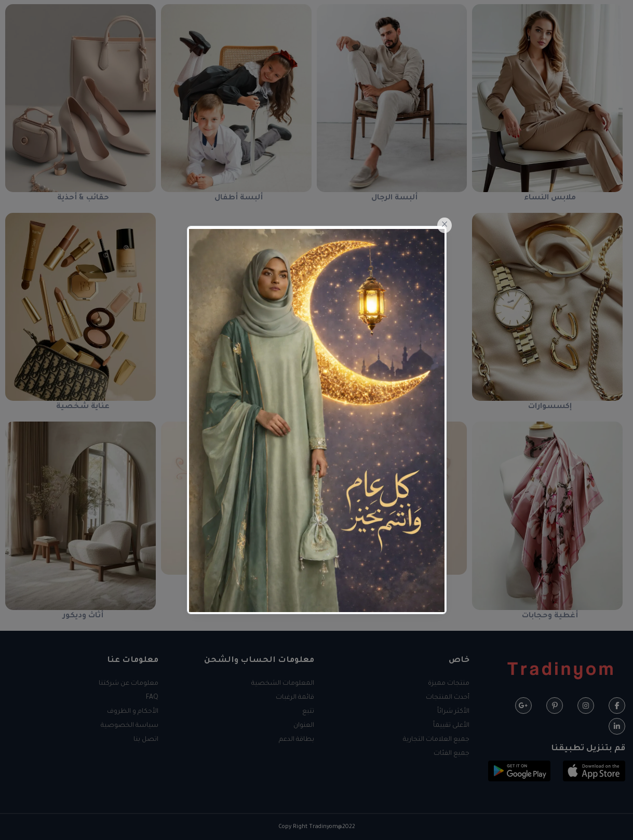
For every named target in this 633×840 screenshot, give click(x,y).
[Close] (445, 225)
